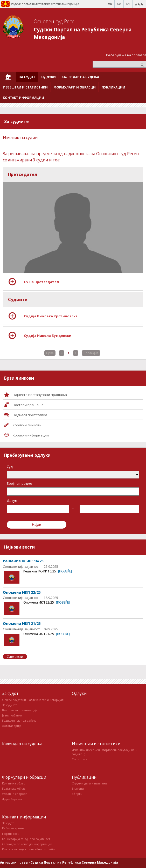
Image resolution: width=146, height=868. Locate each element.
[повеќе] (65, 571)
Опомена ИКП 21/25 (22, 623)
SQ (119, 4)
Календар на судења (22, 744)
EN (128, 4)
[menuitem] (8, 77)
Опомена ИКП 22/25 (22, 592)
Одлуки (79, 693)
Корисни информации (31, 435)
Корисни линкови (27, 425)
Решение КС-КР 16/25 (23, 561)
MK (110, 4)
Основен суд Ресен (56, 21)
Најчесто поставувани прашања (40, 395)
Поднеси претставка (30, 415)
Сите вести (15, 657)
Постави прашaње (28, 405)
